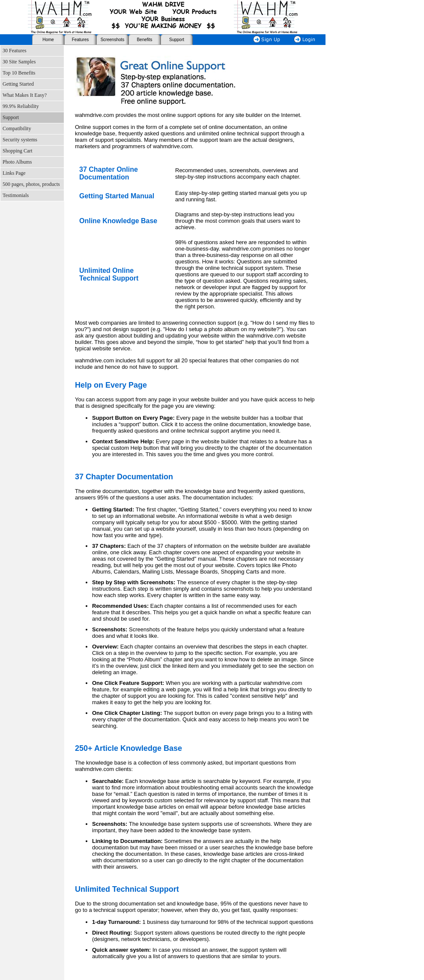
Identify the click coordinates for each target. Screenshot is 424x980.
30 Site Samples (19, 62)
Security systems (20, 140)
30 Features (15, 51)
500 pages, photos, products (31, 184)
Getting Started (18, 84)
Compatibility (17, 128)
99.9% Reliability (21, 106)
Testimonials (16, 195)
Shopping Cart (18, 151)
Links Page (14, 173)
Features (80, 40)
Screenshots (113, 40)
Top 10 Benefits (19, 73)
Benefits (144, 40)
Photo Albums (17, 162)
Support (177, 40)
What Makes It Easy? (25, 95)
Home (48, 40)
